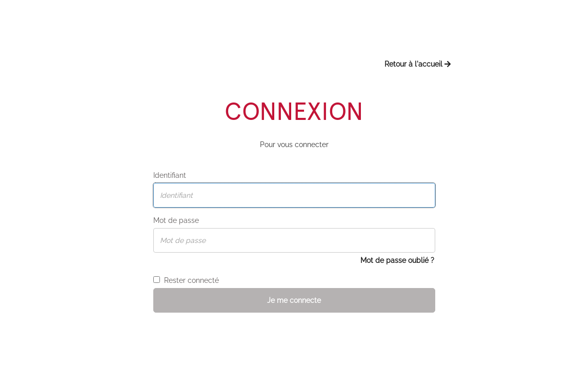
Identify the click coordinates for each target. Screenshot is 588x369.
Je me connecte (294, 300)
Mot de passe (176, 220)
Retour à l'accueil (418, 64)
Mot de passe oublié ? (397, 260)
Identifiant (170, 175)
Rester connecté (186, 280)
